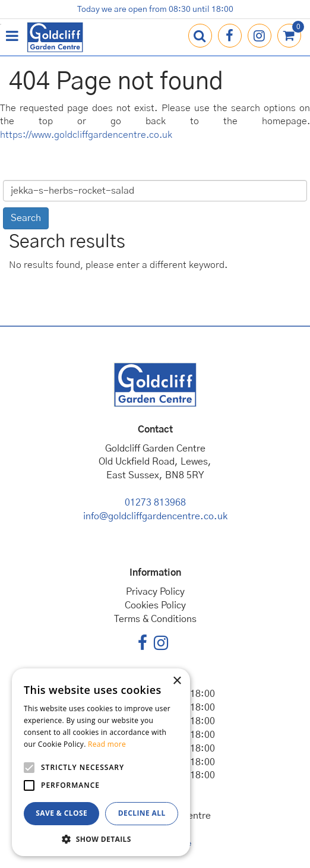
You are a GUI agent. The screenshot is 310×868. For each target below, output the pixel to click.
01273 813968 (155, 503)
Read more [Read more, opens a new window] (107, 744)
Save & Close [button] (61, 813)
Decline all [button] (142, 813)
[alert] (101, 762)
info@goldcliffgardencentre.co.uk (155, 516)
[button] (101, 839)
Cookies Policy (155, 605)
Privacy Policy (155, 592)
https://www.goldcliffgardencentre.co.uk (86, 135)
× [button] (177, 681)
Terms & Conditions (155, 619)
